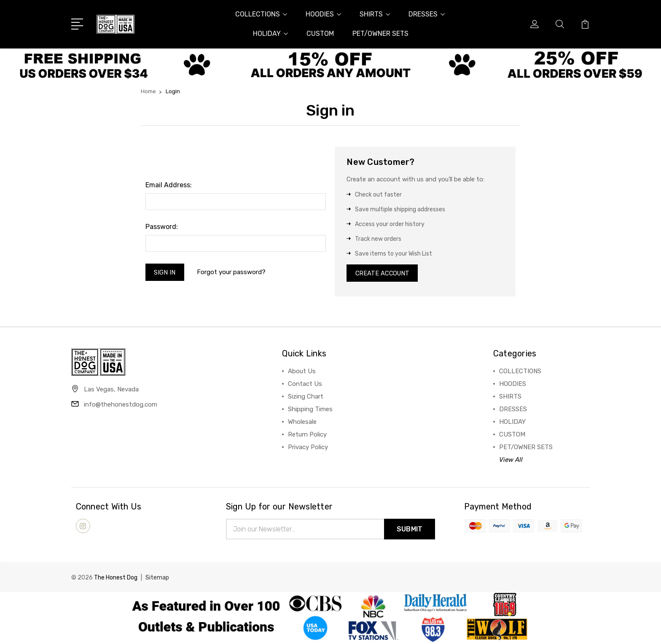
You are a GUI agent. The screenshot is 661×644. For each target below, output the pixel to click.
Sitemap (157, 579)
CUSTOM (320, 34)
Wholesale (302, 423)
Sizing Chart (306, 398)
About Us (302, 372)
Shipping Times (310, 410)
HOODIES (323, 14)
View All (511, 461)
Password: (162, 227)
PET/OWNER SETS (380, 34)
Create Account (383, 274)
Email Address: (169, 185)
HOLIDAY (270, 34)
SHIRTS (375, 14)
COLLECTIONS (261, 14)
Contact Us (305, 385)
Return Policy (307, 436)
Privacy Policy (308, 448)
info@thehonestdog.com (121, 406)
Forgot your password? (232, 273)
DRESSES (427, 14)
